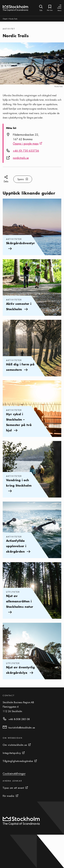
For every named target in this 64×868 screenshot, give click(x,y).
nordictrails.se (21, 158)
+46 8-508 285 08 (19, 719)
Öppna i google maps (28, 144)
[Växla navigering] (59, 7)
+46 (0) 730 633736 (26, 151)
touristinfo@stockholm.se (22, 727)
